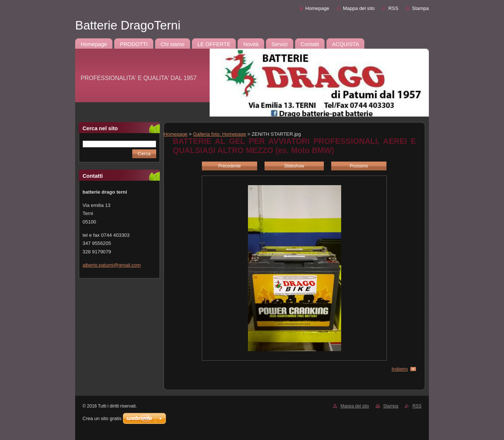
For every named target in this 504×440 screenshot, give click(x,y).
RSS (393, 8)
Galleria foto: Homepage (220, 134)
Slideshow (294, 166)
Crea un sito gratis (102, 418)
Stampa (420, 8)
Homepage (317, 8)
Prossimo (359, 166)
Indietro (400, 369)
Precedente (229, 166)
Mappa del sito (359, 8)
